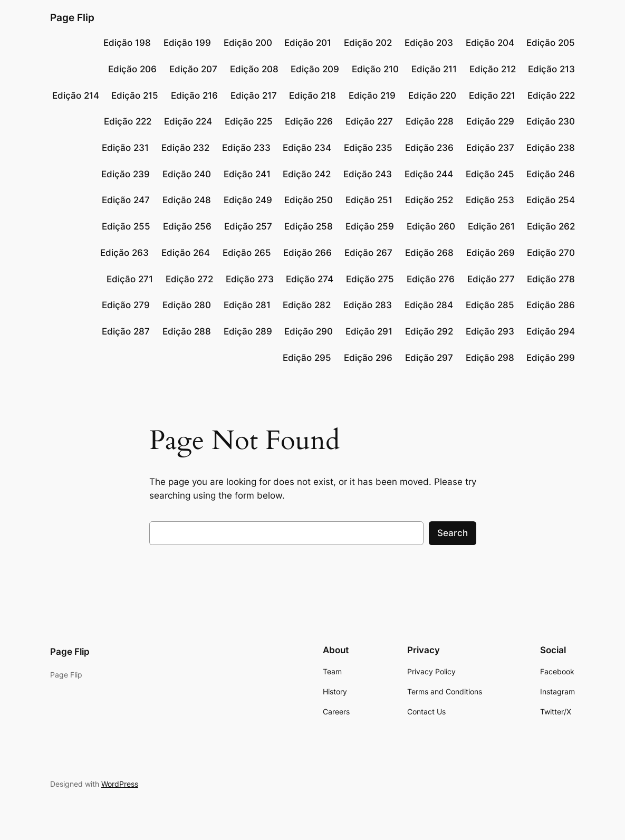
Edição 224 (188, 121)
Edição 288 (187, 331)
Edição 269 (491, 253)
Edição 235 (368, 148)
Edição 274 (310, 279)
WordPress (120, 784)
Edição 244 (429, 174)
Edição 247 (126, 200)
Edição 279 (126, 305)
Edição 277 (491, 279)
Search (453, 533)
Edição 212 (493, 69)
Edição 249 (248, 200)
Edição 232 (185, 148)
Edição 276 (431, 279)
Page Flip (72, 18)
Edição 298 (490, 358)
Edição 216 (194, 96)
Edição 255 (126, 226)
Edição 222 (551, 96)
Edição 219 (372, 96)
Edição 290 (309, 331)
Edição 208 (254, 69)
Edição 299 (551, 358)
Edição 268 (429, 253)
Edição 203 (429, 43)
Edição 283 (368, 305)
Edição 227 (369, 121)
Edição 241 (247, 174)
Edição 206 (132, 69)
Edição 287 (126, 331)
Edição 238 (551, 148)
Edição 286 (551, 305)
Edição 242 (307, 174)
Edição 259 (370, 226)
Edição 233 (246, 148)
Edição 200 (248, 43)
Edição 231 (125, 148)
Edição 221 (492, 96)
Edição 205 (551, 43)
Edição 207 (193, 69)
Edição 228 (430, 121)
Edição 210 (375, 69)
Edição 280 (187, 305)
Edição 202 (368, 43)
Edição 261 (491, 226)
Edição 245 (490, 174)
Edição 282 (307, 305)
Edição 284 (429, 305)
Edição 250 (309, 200)
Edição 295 (307, 358)
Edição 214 (76, 96)
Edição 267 (368, 253)
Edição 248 (187, 200)
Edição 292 (429, 331)
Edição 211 (434, 69)
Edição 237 (490, 148)
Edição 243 (368, 174)
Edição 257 (248, 226)
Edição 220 (432, 96)
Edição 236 (429, 148)
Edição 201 (308, 43)
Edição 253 (490, 200)
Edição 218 (312, 96)
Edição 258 (309, 226)
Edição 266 (307, 253)
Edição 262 (551, 226)
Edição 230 (551, 121)
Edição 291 (369, 331)
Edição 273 (250, 279)
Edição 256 (187, 226)
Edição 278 (551, 279)
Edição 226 (309, 121)
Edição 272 (189, 279)
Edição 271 (130, 279)
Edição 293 (490, 331)
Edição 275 (370, 279)
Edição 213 (551, 69)
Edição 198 (127, 43)
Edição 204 (490, 43)
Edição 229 (490, 121)
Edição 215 (135, 96)
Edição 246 (551, 174)
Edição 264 (186, 253)
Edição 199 (187, 43)
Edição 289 (248, 331)
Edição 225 (249, 121)
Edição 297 (429, 358)
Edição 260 (431, 226)
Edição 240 (187, 174)
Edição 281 (247, 305)
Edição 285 (490, 305)
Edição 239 (126, 174)
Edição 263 (124, 253)
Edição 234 (307, 148)
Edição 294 (551, 331)
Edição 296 (368, 358)
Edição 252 (429, 200)
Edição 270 (551, 253)
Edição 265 (247, 253)
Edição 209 (315, 69)
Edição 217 (254, 96)
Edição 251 (369, 200)
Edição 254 (551, 200)
